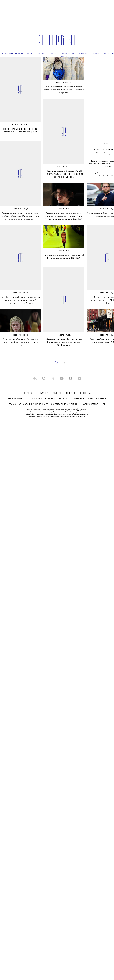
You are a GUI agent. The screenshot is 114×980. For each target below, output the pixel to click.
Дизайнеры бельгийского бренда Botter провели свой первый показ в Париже (64, 90)
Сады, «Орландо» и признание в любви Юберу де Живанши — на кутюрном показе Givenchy (20, 216)
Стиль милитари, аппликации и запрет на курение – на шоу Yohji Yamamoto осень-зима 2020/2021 (64, 216)
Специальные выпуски (12, 54)
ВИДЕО (25, 125)
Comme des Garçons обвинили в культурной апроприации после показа (20, 342)
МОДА (25, 209)
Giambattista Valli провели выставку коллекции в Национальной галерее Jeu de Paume (20, 300)
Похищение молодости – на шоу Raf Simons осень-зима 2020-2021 (64, 257)
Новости (17, 125)
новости (107, 144)
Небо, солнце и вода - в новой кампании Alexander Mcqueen (20, 130)
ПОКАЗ (25, 293)
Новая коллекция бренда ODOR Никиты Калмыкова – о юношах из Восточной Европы (64, 174)
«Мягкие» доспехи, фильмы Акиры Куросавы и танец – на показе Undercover (64, 342)
